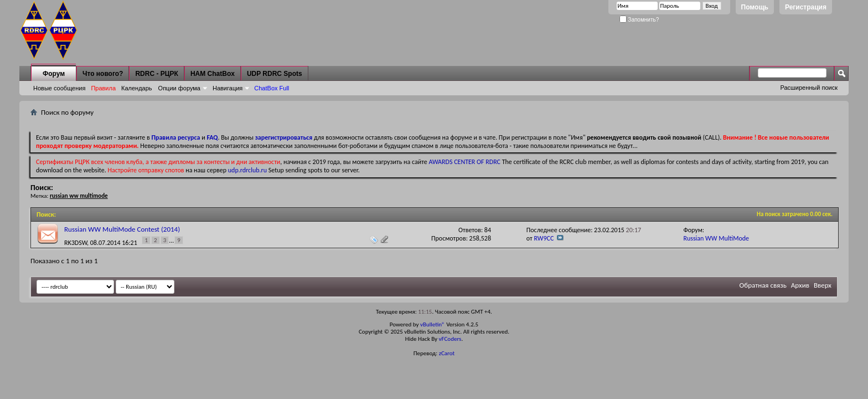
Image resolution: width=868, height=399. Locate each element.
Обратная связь (763, 285)
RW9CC (544, 238)
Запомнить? (639, 20)
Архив (800, 285)
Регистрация (806, 7)
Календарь (137, 88)
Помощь (755, 7)
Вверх (823, 285)
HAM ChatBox (213, 74)
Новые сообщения (59, 88)
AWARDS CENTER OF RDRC (464, 162)
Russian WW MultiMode (716, 238)
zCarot (447, 353)
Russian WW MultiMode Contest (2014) (122, 229)
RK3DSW (76, 242)
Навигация (228, 88)
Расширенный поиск (809, 88)
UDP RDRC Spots (275, 74)
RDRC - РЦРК (156, 74)
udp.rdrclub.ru (247, 170)
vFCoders (450, 339)
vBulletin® (433, 324)
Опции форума (179, 88)
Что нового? (103, 74)
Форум (54, 74)
